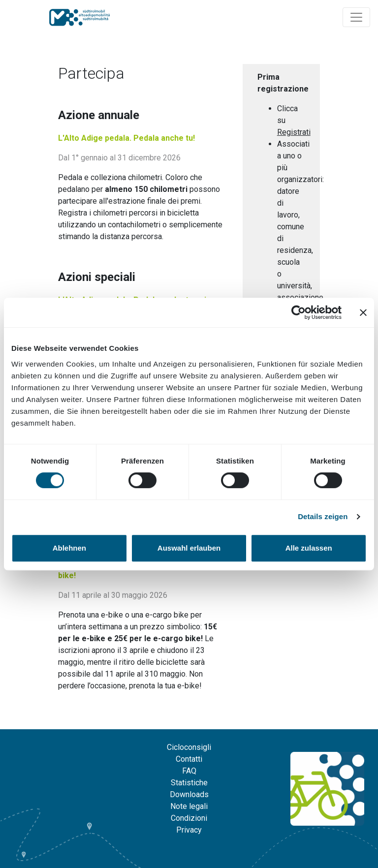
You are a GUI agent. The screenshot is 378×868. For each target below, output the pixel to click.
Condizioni (189, 818)
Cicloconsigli (189, 747)
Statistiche (189, 783)
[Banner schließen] (363, 312)
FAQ (189, 771)
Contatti (189, 759)
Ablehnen (69, 548)
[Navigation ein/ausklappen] (356, 17)
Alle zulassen (309, 548)
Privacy (189, 830)
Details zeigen (323, 516)
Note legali (189, 806)
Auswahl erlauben (189, 548)
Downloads (189, 794)
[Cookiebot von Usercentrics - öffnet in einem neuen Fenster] (299, 312)
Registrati (294, 132)
